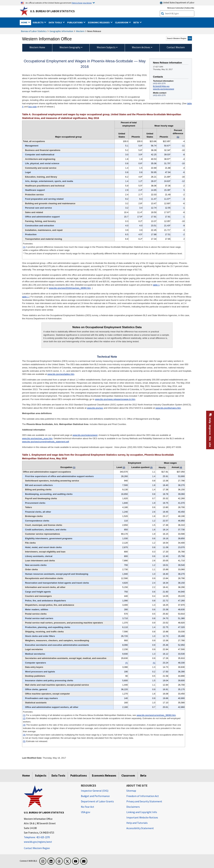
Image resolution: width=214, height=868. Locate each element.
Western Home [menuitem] (37, 47)
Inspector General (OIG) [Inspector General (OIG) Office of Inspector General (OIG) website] (95, 791)
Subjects (41, 776)
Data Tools (58, 776)
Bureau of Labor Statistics (34, 31)
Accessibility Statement (140, 828)
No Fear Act (88, 807)
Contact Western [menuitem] (176, 47)
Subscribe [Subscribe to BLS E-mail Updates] (190, 8)
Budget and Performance (95, 796)
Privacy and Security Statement (144, 801)
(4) (24, 735)
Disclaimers (133, 807)
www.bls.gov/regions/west (164, 89)
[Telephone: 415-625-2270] (50, 837)
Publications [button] (75, 22)
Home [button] (24, 22)
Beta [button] (136, 22)
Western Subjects (106, 47)
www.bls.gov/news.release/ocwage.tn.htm (115, 399)
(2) (24, 718)
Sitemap (131, 791)
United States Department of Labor (177, 3)
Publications (79, 776)
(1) (24, 247)
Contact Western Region (37, 848)
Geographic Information (61, 31)
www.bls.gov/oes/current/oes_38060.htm (156, 715)
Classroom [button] (122, 22)
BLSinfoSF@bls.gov (161, 86)
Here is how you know (82, 3)
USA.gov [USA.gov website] (86, 812)
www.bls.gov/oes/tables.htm (61, 374)
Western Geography (70, 47)
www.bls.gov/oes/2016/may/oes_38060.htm (70, 288)
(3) (24, 725)
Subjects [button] (38, 22)
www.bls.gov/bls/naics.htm (168, 408)
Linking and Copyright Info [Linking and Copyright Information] (142, 812)
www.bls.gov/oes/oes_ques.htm (37, 438)
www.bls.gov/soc (95, 408)
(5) (24, 741)
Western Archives (141, 47)
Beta (143, 776)
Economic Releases (104, 776)
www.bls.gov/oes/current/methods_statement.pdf (45, 442)
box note (33, 107)
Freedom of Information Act (143, 796)
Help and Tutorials (137, 823)
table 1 (156, 285)
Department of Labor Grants (97, 801)
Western (80, 31)
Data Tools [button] (56, 22)
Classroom (128, 776)
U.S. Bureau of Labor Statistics (52, 11)
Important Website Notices (142, 817)
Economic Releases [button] (99, 22)
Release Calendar (176, 8)
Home (26, 776)
